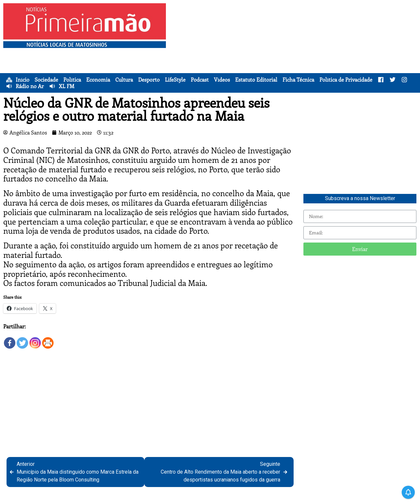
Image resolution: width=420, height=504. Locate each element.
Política (72, 80)
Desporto (149, 80)
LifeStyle (175, 80)
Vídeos (222, 80)
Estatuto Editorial (256, 80)
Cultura (124, 80)
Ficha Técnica (298, 80)
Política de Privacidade (346, 80)
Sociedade (46, 80)
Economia (98, 80)
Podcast (200, 80)
